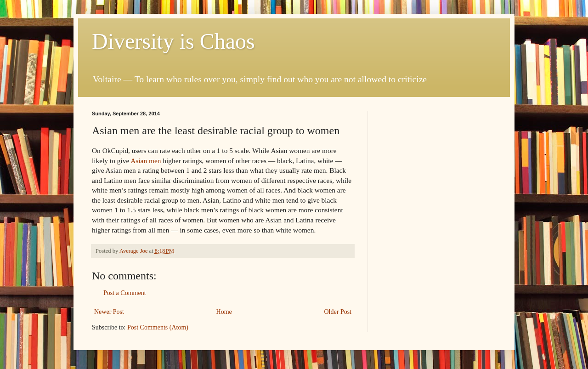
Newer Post (109, 312)
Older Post (338, 312)
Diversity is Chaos (173, 41)
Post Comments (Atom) (158, 327)
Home (224, 312)
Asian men (146, 161)
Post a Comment (125, 293)
